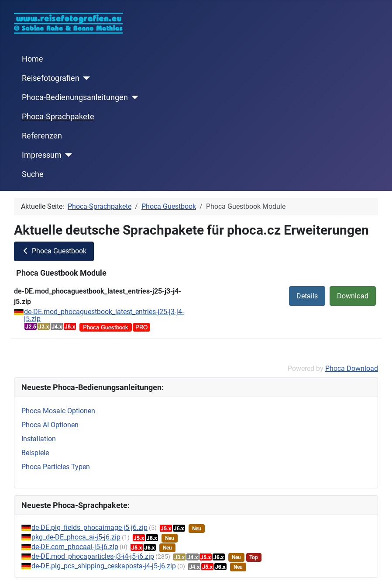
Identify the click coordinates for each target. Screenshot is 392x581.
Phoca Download (352, 368)
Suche (33, 174)
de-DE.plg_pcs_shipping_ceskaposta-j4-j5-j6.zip (104, 566)
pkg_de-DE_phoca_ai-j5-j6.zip (76, 537)
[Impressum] (67, 155)
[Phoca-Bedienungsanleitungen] (133, 97)
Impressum (42, 155)
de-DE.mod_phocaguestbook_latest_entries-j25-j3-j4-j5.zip (104, 315)
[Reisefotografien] (85, 78)
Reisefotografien (51, 78)
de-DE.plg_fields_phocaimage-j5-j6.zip (89, 527)
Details (307, 296)
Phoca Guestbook (54, 251)
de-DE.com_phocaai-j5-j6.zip (75, 547)
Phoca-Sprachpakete (58, 117)
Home (33, 59)
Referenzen (42, 136)
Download (353, 296)
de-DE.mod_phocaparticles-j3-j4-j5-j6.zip (93, 556)
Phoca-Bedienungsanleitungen (75, 97)
